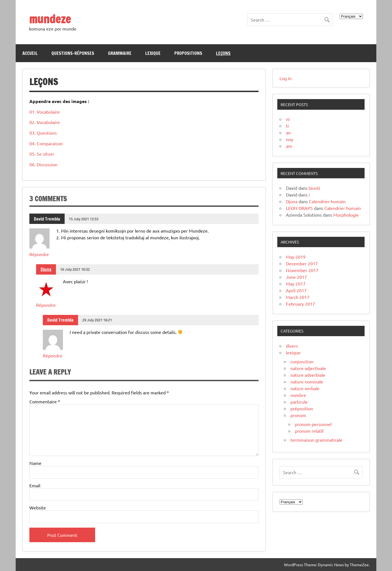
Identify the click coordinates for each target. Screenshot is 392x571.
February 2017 (301, 304)
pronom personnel (313, 424)
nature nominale (307, 382)
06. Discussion (43, 164)
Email (35, 485)
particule (299, 402)
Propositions (188, 53)
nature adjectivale (308, 368)
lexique (293, 352)
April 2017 (296, 290)
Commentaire (45, 401)
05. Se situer (42, 154)
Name (35, 463)
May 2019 (296, 257)
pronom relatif (309, 431)
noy (290, 139)
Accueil (30, 53)
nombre (298, 395)
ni (288, 119)
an (288, 132)
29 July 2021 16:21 (97, 320)
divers (292, 346)
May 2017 (296, 284)
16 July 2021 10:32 (75, 269)
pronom (298, 415)
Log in (286, 78)
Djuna (46, 269)
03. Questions (43, 133)
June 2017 (296, 277)
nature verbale (305, 388)
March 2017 (298, 297)
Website (38, 507)
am (289, 146)
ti (287, 126)
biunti (314, 188)
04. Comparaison (46, 143)
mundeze (50, 19)
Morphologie (346, 215)
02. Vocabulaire (45, 122)
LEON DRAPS (299, 208)
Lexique (153, 53)
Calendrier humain (327, 201)
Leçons (223, 53)
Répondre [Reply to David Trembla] (39, 254)
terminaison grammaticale (316, 440)
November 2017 (302, 270)
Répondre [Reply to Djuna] (46, 305)
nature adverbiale (308, 375)
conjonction (302, 361)
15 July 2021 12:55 (84, 219)
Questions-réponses (73, 53)
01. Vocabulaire (45, 112)
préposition (302, 408)
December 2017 (302, 263)
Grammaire (120, 53)
